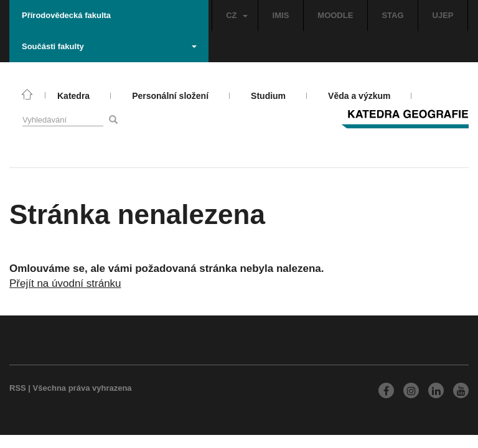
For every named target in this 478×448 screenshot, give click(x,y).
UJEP (443, 15)
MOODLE (335, 15)
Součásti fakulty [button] (109, 46)
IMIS (281, 15)
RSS (18, 388)
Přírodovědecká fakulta (66, 15)
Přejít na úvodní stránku (65, 283)
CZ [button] (237, 15)
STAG (392, 15)
